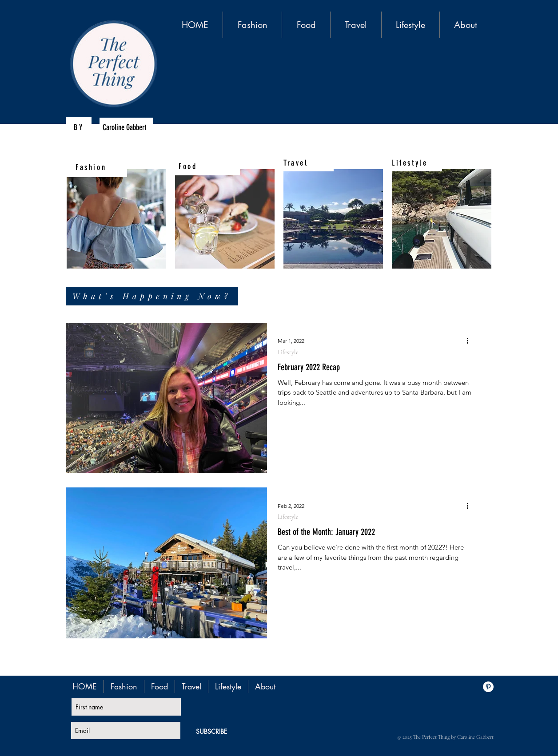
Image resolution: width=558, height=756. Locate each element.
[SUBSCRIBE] (211, 731)
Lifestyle (288, 352)
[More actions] (470, 341)
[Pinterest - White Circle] (488, 687)
